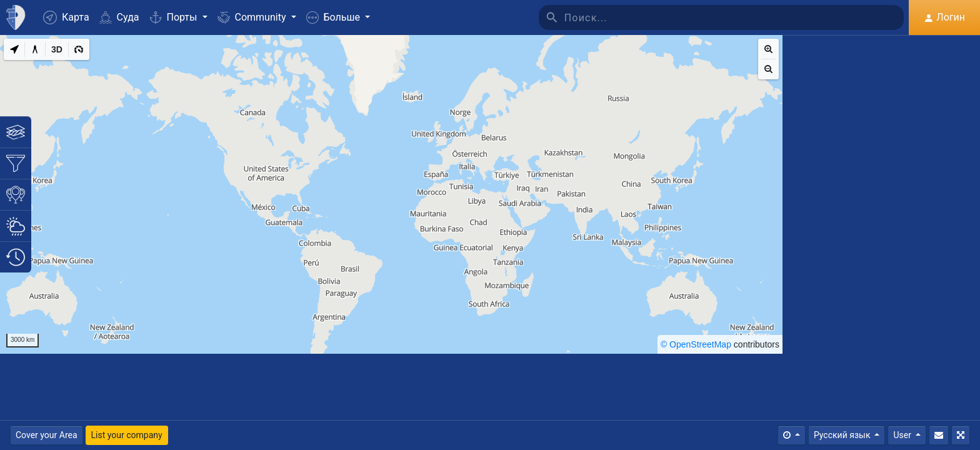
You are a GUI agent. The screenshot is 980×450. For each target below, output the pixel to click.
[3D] (57, 49)
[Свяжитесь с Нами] (939, 435)
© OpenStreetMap (696, 344)
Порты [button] (175, 17)
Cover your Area (47, 435)
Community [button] (253, 17)
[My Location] (14, 49)
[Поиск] (734, 17)
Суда (119, 17)
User (903, 435)
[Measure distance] (35, 49)
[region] (391, 194)
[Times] (792, 435)
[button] (338, 17)
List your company (127, 435)
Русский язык (843, 435)
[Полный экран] (961, 435)
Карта (66, 17)
